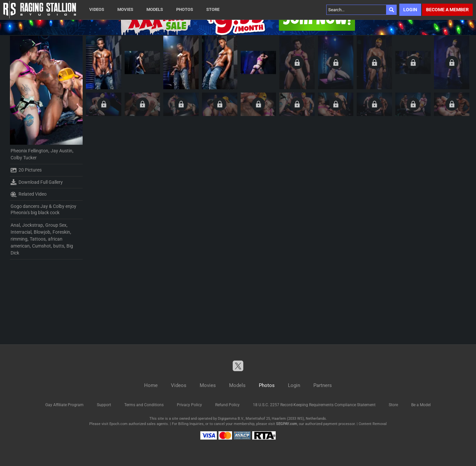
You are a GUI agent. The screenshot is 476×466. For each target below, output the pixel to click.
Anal (15, 225)
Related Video (29, 194)
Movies (125, 9)
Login (410, 10)
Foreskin (61, 232)
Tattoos (38, 239)
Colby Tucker (24, 158)
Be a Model (421, 405)
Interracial (21, 232)
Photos (185, 9)
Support (104, 405)
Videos (97, 9)
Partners (323, 385)
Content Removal (373, 424)
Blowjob (42, 232)
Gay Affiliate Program (64, 405)
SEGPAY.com (287, 424)
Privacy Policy (189, 405)
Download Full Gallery (37, 182)
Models (155, 9)
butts (59, 246)
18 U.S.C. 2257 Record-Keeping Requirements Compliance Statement (314, 405)
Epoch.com (119, 424)
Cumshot (41, 246)
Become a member (447, 10)
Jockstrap (33, 225)
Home (151, 385)
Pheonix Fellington (29, 151)
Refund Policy (227, 405)
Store (213, 9)
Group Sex (56, 225)
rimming (19, 239)
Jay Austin (61, 151)
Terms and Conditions (144, 405)
